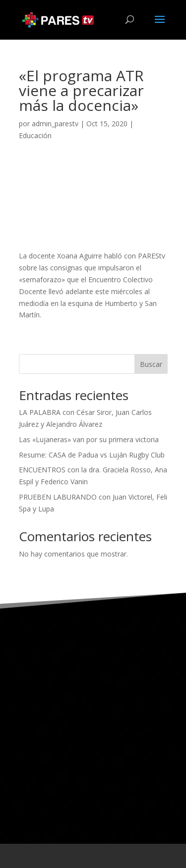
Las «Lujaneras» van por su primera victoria (89, 439)
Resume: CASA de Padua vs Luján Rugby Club (92, 455)
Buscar (151, 364)
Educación (35, 135)
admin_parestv (55, 124)
